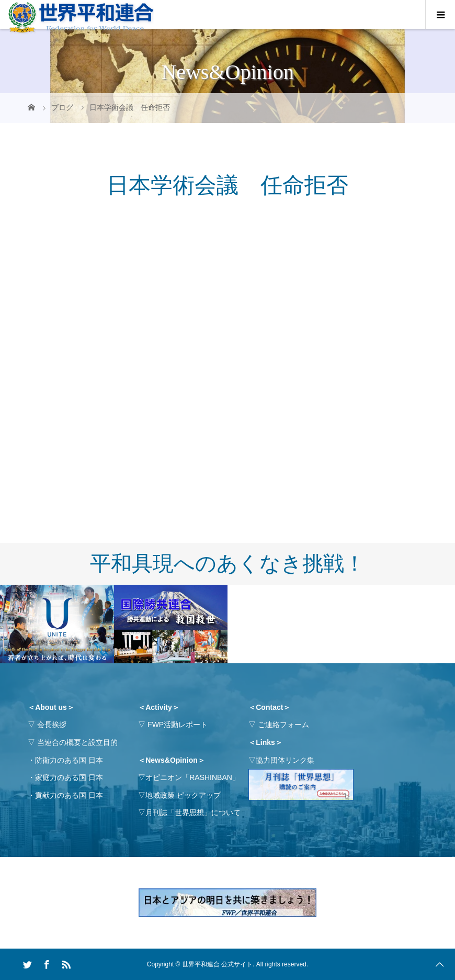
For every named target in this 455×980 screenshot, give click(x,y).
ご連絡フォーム (283, 725)
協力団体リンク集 (285, 760)
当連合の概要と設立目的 (77, 742)
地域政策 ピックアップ (183, 795)
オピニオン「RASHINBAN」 (192, 777)
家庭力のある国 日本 (69, 777)
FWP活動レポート (178, 725)
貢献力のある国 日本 (69, 795)
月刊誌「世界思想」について (193, 812)
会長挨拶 (52, 725)
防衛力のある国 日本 (69, 760)
